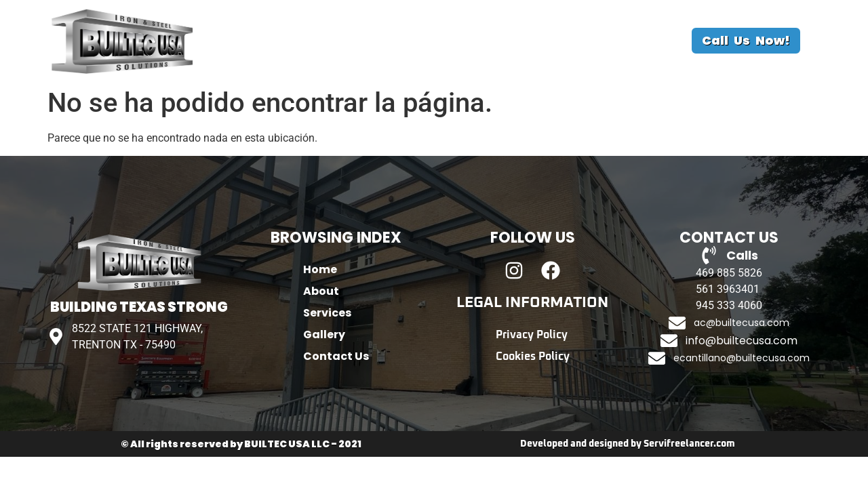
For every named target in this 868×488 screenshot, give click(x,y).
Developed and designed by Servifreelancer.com (628, 444)
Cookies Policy (533, 357)
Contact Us (569, 40)
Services (415, 40)
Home (284, 40)
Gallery (488, 40)
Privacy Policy (532, 335)
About (346, 40)
